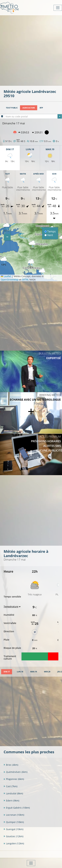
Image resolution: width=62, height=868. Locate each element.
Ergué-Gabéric (17, 808)
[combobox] (33, 116)
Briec (11, 765)
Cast (10, 786)
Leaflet (6, 276)
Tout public (12, 108)
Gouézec (13, 836)
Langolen (14, 843)
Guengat (13, 829)
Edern (11, 801)
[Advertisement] (31, 50)
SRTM (25, 280)
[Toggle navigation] (58, 8)
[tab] (7, 672)
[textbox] (33, 117)
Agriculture (29, 108)
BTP (41, 108)
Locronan (14, 815)
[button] (4, 261)
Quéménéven (16, 772)
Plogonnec (14, 779)
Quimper (14, 822)
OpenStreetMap (10, 280)
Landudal (13, 793)
